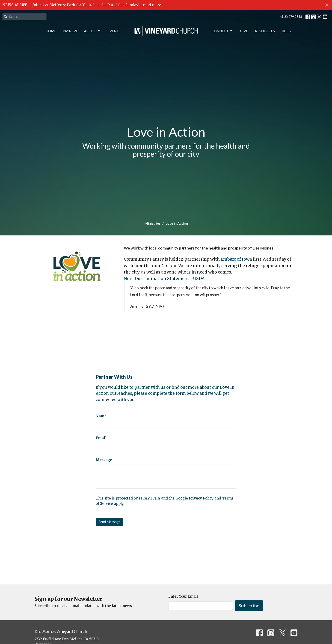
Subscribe (249, 605)
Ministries (152, 223)
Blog (286, 31)
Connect (222, 31)
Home (51, 31)
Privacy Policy (201, 498)
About (92, 31)
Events (114, 31)
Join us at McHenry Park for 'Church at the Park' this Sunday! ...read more (97, 5)
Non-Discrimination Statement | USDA (164, 278)
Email (101, 438)
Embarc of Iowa (236, 259)
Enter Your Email (183, 596)
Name (101, 416)
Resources (265, 31)
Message (104, 460)
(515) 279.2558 (291, 17)
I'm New (70, 31)
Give (244, 31)
